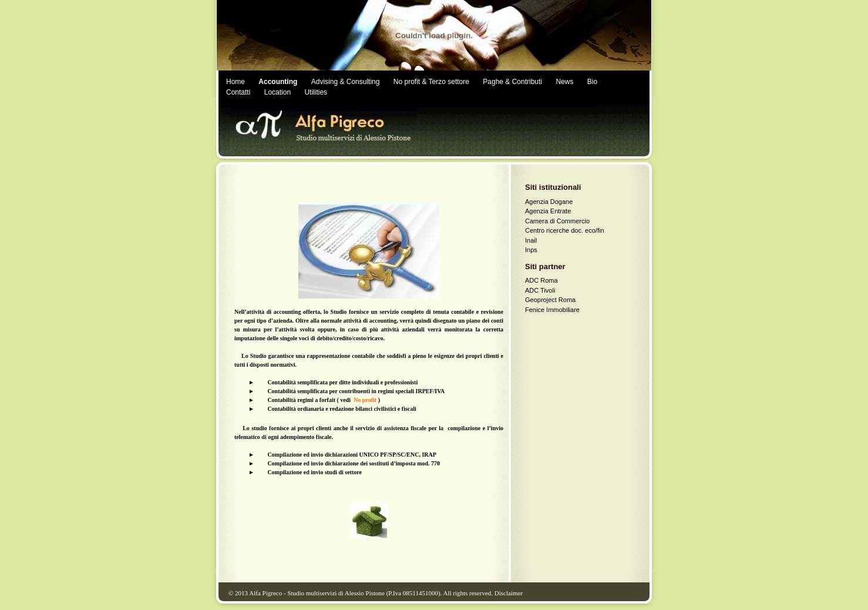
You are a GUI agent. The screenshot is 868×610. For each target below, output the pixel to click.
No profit (365, 400)
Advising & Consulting (346, 82)
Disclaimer (509, 593)
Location (277, 92)
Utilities (316, 92)
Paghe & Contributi (512, 82)
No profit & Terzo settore (431, 82)
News (564, 82)
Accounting (278, 82)
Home (235, 82)
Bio (592, 82)
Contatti (238, 92)
